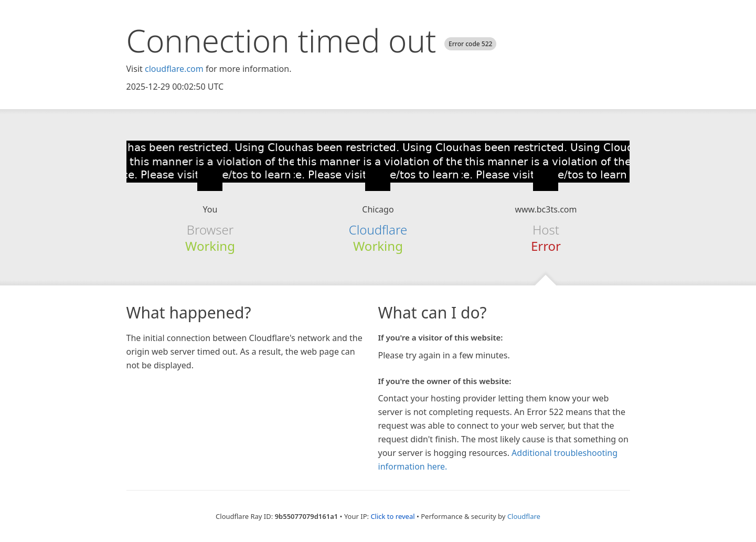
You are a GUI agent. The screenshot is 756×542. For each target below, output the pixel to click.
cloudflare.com (174, 69)
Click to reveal (392, 516)
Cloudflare (378, 230)
